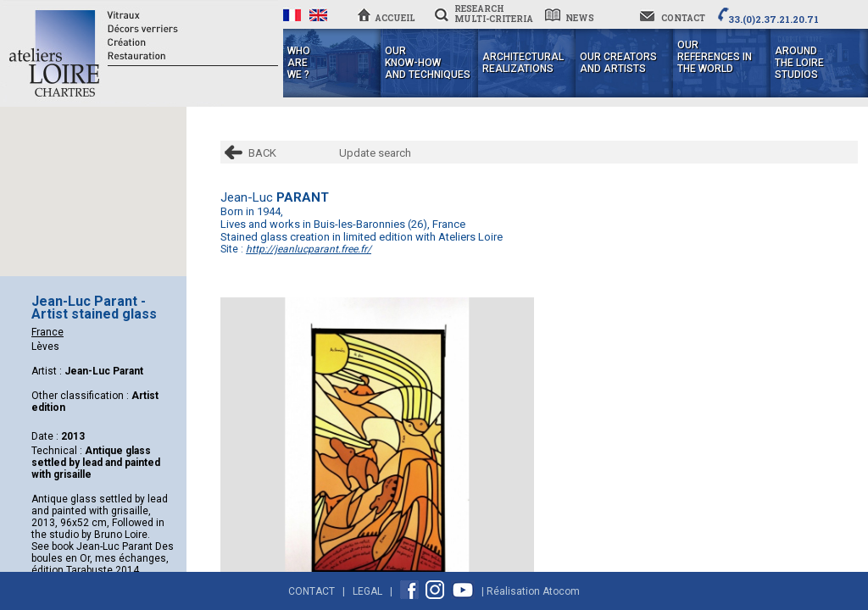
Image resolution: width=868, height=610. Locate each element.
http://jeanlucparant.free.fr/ (309, 249)
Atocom (561, 591)
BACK (262, 153)
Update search (375, 153)
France (47, 332)
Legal (367, 591)
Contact (312, 591)
